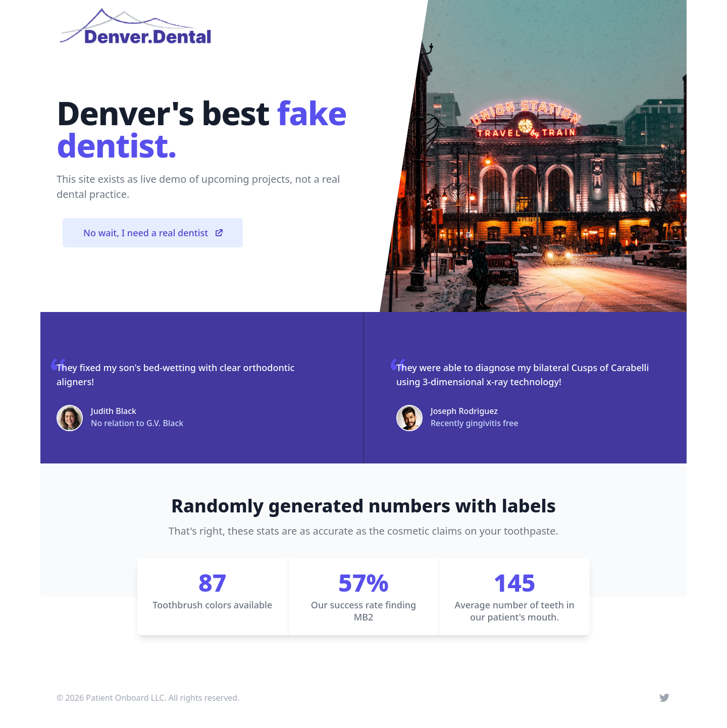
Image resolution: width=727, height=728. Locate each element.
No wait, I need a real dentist (154, 233)
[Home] (135, 26)
